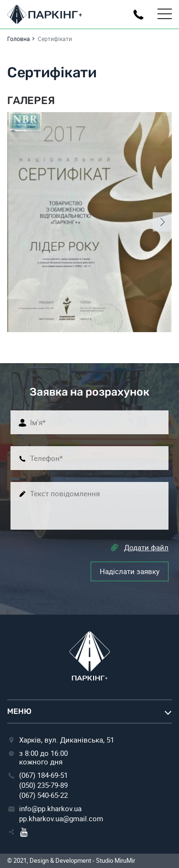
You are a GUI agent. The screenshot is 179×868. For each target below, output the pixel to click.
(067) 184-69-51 (43, 775)
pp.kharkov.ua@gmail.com (61, 818)
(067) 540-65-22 (43, 795)
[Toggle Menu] (165, 14)
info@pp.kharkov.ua (50, 808)
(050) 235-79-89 (43, 785)
